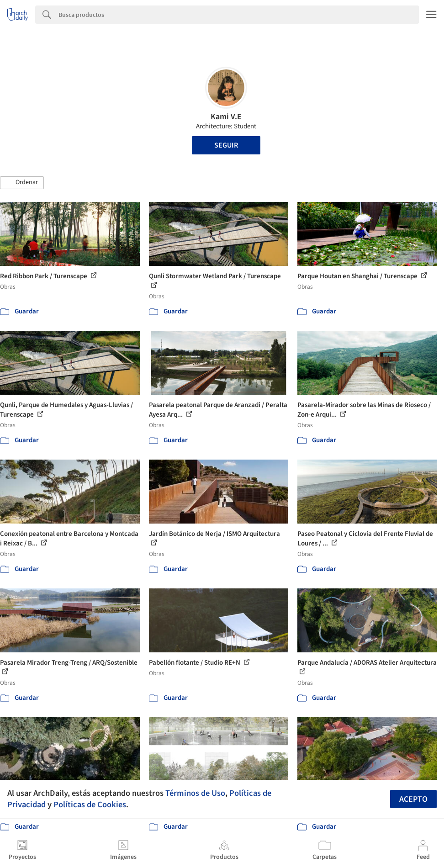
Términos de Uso (195, 793)
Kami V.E (226, 117)
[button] (22, 183)
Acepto (413, 799)
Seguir (226, 145)
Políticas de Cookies (90, 804)
